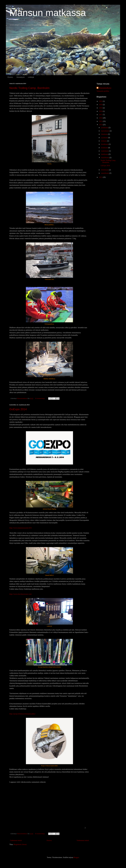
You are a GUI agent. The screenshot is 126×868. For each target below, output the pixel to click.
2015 (101, 121)
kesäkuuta (105, 148)
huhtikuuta (105, 154)
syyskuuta (105, 138)
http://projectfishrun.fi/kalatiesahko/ (22, 714)
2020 (101, 105)
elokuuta (104, 141)
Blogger (76, 857)
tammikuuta (105, 173)
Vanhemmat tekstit (83, 840)
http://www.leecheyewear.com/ (21, 594)
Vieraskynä (20, 77)
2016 (101, 118)
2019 (101, 108)
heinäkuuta (105, 144)
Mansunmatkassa (105, 88)
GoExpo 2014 (18, 409)
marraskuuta (105, 131)
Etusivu (10, 77)
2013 (101, 177)
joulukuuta (105, 128)
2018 (101, 111)
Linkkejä (31, 77)
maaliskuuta (105, 158)
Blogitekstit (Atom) (20, 844)
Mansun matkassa (48, 13)
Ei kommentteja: (40, 398)
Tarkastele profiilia (103, 91)
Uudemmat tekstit (16, 840)
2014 (101, 125)
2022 (101, 101)
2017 (101, 115)
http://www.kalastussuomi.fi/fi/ (21, 528)
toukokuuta (105, 151)
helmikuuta (105, 170)
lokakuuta (105, 134)
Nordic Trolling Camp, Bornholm (29, 88)
